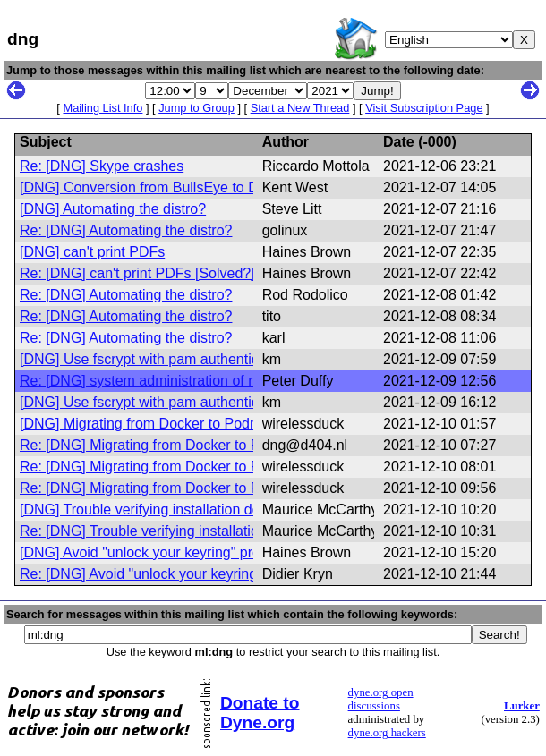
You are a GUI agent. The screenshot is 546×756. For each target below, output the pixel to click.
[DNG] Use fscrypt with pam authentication (154, 359)
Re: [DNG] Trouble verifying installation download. (178, 531)
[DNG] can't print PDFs (92, 252)
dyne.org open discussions (381, 699)
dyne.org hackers (387, 733)
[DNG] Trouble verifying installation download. (165, 510)
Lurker (522, 706)
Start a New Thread (300, 108)
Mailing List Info (102, 108)
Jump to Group (196, 108)
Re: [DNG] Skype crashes (102, 166)
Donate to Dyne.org (260, 713)
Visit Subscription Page (424, 108)
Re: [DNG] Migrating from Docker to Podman (162, 445)
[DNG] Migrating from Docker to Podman (149, 424)
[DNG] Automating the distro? (113, 209)
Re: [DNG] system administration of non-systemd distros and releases (241, 381)
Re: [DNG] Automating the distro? (126, 230)
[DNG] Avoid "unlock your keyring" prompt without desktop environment (245, 552)
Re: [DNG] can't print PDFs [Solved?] (137, 273)
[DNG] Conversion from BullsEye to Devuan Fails (176, 187)
